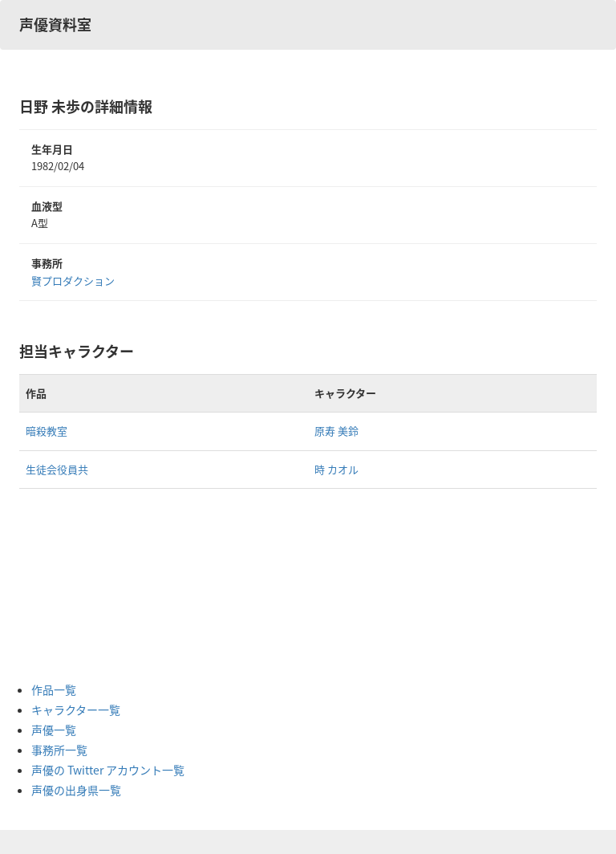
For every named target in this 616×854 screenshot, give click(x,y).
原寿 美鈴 (336, 431)
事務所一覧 (59, 750)
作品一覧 (54, 689)
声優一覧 (54, 730)
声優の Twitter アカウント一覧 (108, 770)
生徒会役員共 (57, 469)
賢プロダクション (73, 281)
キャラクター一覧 (76, 710)
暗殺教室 (47, 431)
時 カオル (336, 469)
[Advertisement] (95, 585)
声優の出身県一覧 (76, 790)
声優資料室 (55, 24)
